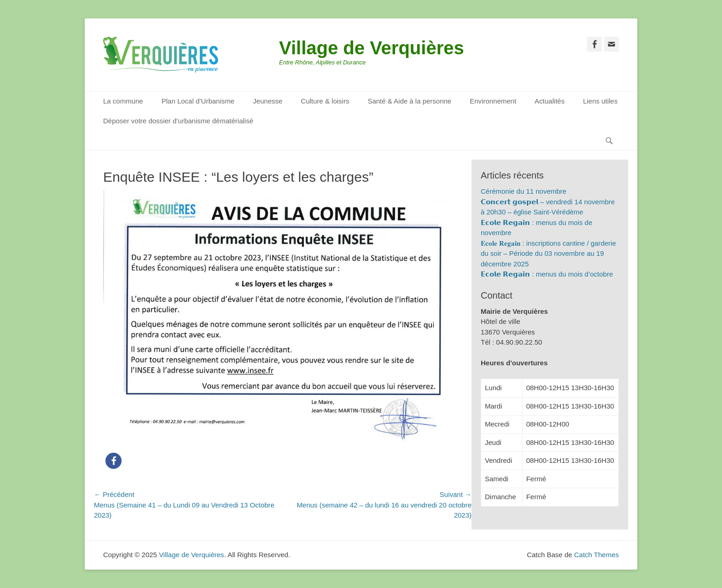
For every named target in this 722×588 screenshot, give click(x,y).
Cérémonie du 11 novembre (524, 191)
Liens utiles (600, 101)
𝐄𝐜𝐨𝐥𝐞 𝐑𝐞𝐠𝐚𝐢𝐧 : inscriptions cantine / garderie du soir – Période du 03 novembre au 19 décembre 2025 (548, 254)
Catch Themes (597, 555)
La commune (123, 101)
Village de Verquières (372, 48)
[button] (114, 461)
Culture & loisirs (325, 101)
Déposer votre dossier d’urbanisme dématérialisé (178, 121)
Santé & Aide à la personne (409, 101)
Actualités (550, 101)
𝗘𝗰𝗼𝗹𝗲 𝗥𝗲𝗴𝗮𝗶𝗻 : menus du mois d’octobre (547, 274)
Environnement (493, 101)
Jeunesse (268, 101)
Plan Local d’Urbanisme (198, 101)
